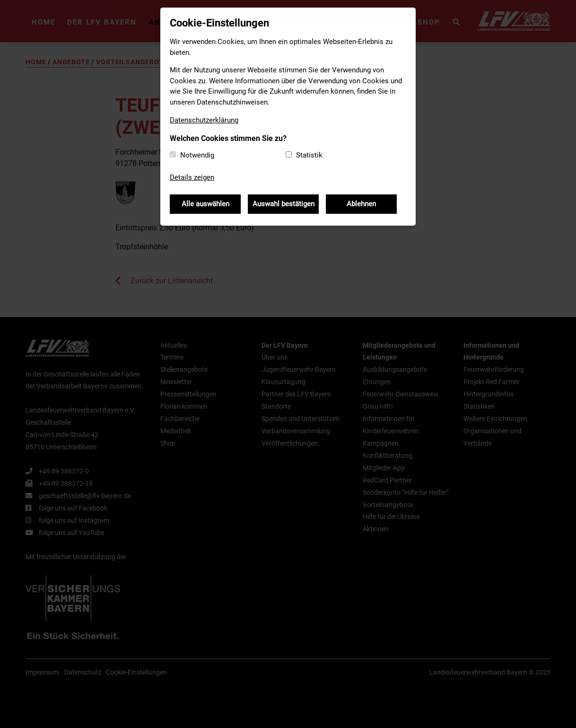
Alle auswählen (205, 204)
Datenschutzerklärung (204, 120)
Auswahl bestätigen (284, 204)
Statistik (309, 155)
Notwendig (197, 155)
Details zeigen (192, 177)
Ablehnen (361, 204)
